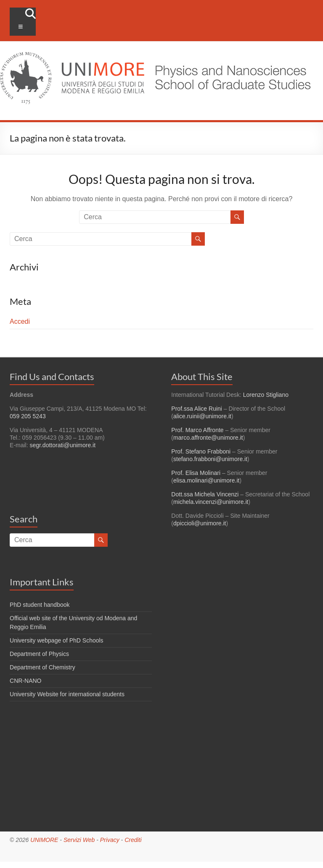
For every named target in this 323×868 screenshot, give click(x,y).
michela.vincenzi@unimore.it (211, 502)
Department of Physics (39, 654)
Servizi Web (79, 840)
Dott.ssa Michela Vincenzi (205, 494)
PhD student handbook (40, 605)
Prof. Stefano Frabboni (201, 451)
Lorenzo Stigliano (266, 395)
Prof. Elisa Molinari (196, 473)
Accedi (20, 321)
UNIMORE (44, 840)
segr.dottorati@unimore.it (63, 445)
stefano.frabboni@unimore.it (210, 459)
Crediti (133, 840)
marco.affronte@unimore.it (208, 438)
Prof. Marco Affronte (197, 430)
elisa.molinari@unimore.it (206, 480)
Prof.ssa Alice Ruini (197, 409)
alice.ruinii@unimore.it (202, 416)
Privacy (110, 840)
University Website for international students (67, 694)
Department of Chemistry (42, 667)
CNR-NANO (25, 681)
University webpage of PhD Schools (57, 640)
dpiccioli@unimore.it (200, 523)
